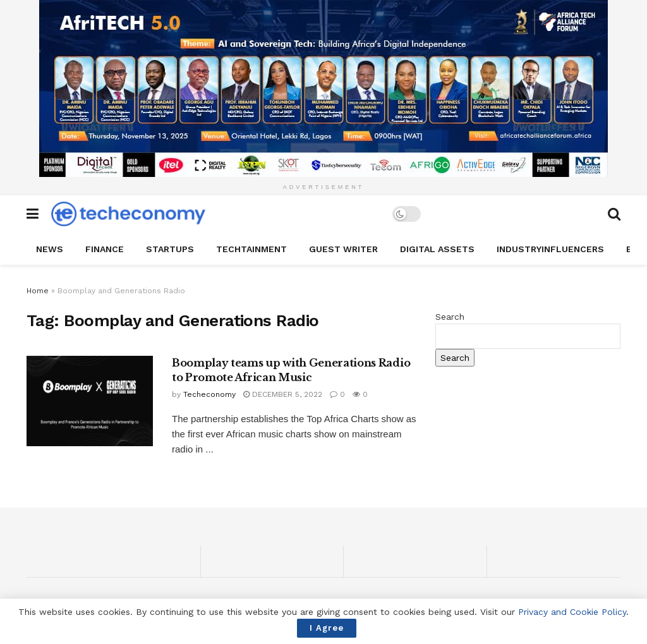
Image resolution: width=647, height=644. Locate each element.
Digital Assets (437, 249)
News (50, 249)
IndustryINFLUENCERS (550, 249)
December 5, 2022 (283, 394)
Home (38, 291)
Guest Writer (343, 249)
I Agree (327, 628)
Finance (105, 249)
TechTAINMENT (251, 249)
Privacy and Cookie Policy (572, 612)
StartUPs (170, 249)
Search (450, 317)
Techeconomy (209, 394)
